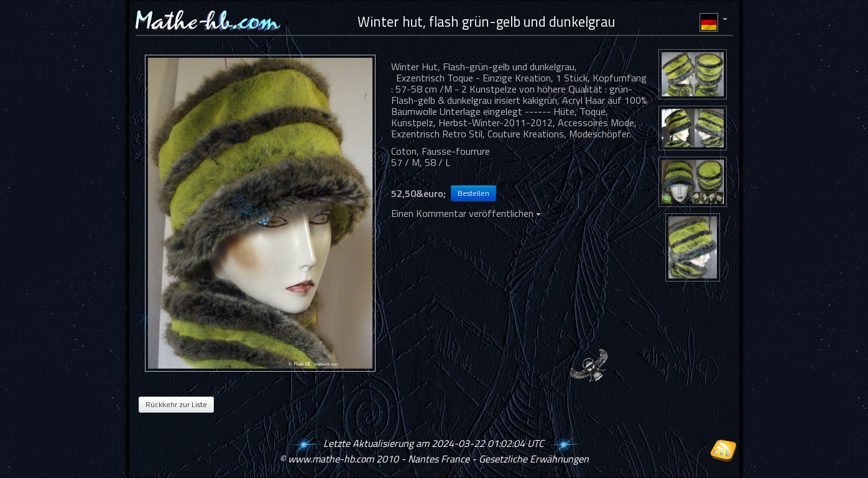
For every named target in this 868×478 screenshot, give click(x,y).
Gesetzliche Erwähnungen (534, 459)
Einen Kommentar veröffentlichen (466, 213)
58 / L (437, 162)
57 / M (405, 162)
